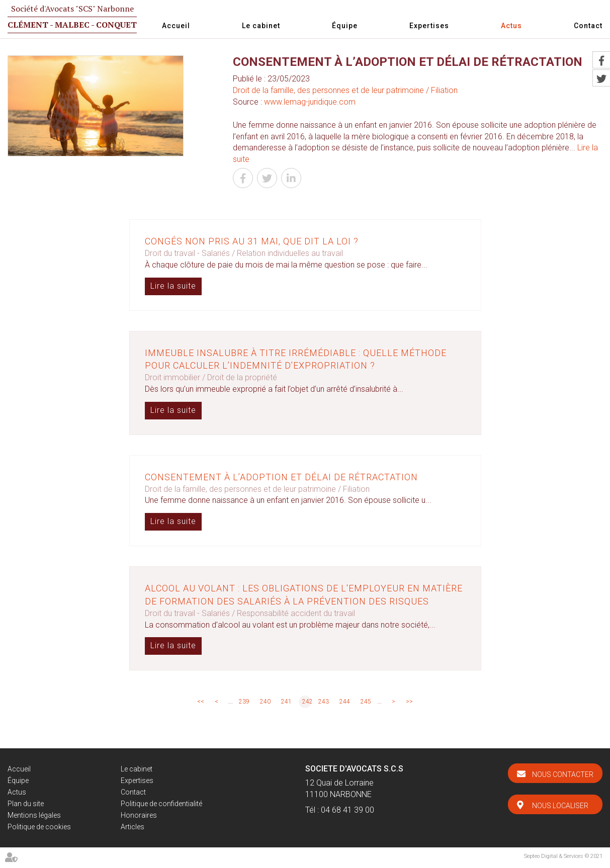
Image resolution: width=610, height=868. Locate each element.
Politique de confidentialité (161, 804)
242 (307, 702)
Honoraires (139, 815)
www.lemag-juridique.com (310, 102)
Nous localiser (560, 806)
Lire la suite (173, 286)
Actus (511, 26)
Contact (588, 26)
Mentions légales (34, 815)
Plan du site (26, 804)
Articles (133, 827)
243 (324, 702)
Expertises (429, 26)
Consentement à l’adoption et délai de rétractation (281, 477)
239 (244, 702)
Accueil (176, 26)
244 (345, 702)
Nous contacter (563, 774)
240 (265, 702)
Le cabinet (261, 26)
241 (286, 702)
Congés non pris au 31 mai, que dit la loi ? (252, 241)
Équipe (345, 26)
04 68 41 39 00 (347, 810)
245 (366, 702)
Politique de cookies (39, 827)
